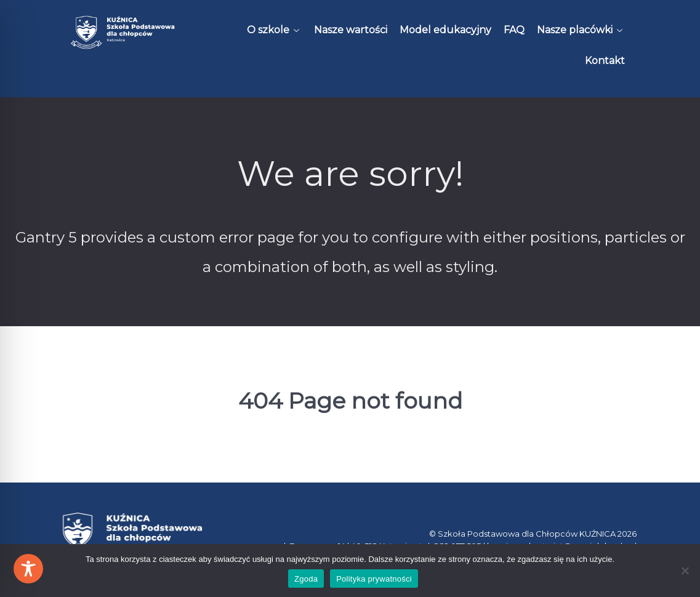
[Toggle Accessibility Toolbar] (28, 569)
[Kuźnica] (123, 32)
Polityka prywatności (374, 579)
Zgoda (306, 579)
